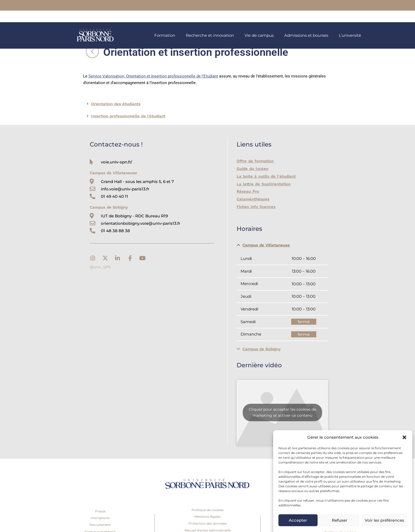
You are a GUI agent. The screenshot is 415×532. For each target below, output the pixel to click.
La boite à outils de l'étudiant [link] (265, 176)
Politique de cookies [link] (340, 522)
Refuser (340, 510)
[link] (244, 6)
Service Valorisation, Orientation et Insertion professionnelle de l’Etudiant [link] (153, 76)
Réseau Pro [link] (248, 191)
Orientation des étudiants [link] (116, 104)
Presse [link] (100, 511)
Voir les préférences (384, 510)
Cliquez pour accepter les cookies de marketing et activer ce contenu (282, 412)
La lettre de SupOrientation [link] (263, 184)
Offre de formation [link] (255, 161)
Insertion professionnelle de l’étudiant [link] (128, 116)
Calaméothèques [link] (253, 199)
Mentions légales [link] (207, 517)
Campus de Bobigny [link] (261, 349)
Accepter (298, 510)
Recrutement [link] (100, 525)
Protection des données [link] (207, 523)
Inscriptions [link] (100, 518)
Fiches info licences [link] (256, 207)
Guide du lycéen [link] (252, 169)
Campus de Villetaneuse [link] (266, 245)
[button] (404, 427)
